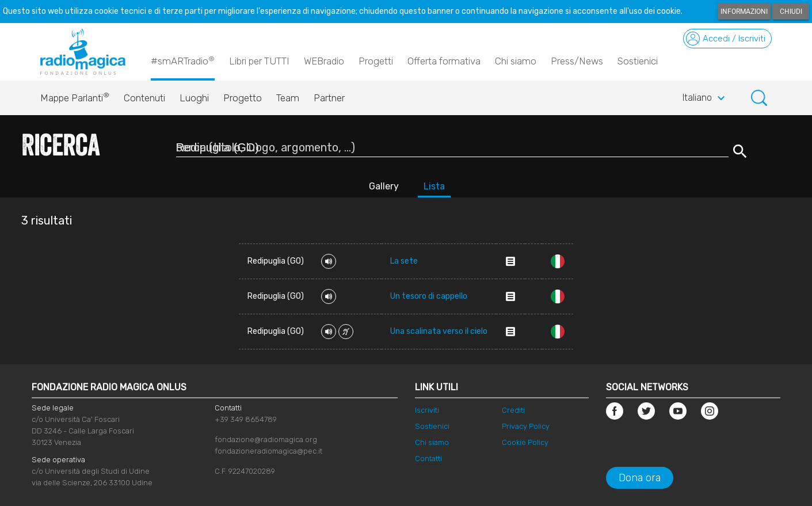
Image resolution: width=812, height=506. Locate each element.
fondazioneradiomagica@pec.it (268, 451)
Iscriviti (427, 410)
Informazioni (744, 12)
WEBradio (324, 61)
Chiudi (791, 12)
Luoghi (194, 98)
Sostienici (638, 61)
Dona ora (640, 478)
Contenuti (144, 98)
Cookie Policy (525, 442)
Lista (434, 186)
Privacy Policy (526, 426)
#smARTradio (183, 60)
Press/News (577, 61)
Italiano (705, 98)
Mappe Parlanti (75, 95)
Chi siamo (516, 61)
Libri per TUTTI (259, 61)
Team (288, 98)
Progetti (376, 61)
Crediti (513, 410)
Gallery (384, 186)
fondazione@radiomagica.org (266, 440)
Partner (329, 98)
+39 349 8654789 (246, 419)
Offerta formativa (444, 61)
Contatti (428, 459)
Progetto (243, 98)
